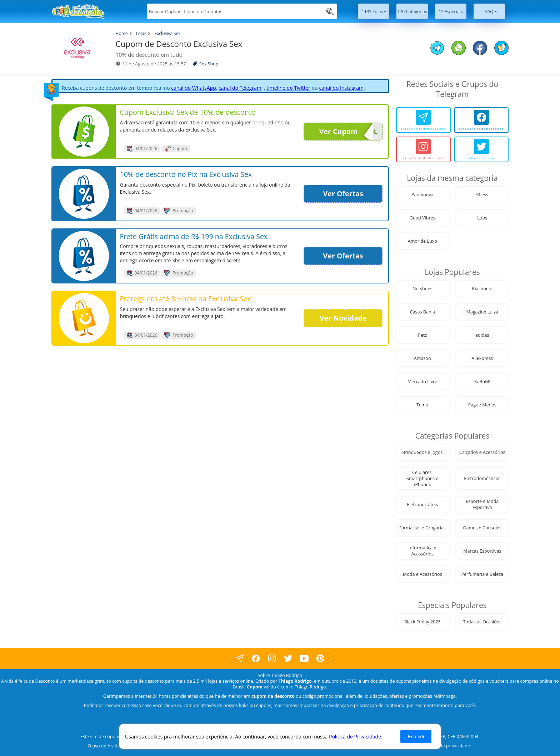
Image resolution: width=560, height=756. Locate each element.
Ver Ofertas (343, 194)
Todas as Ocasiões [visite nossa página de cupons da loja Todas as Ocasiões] (482, 622)
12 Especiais (451, 12)
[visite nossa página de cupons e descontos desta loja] (84, 132)
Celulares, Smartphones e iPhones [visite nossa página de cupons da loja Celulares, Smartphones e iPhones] (422, 478)
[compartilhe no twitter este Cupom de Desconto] (501, 53)
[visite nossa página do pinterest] (320, 658)
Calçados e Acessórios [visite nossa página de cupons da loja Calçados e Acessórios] (482, 452)
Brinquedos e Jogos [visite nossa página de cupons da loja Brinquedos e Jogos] (422, 452)
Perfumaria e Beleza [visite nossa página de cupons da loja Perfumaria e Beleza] (482, 574)
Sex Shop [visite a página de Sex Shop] (209, 64)
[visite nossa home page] (69, 11)
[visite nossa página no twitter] (288, 658)
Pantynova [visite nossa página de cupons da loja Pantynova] (422, 195)
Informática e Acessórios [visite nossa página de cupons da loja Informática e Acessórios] (422, 551)
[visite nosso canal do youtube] (304, 658)
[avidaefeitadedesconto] (423, 120)
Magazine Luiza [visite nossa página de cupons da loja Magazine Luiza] (482, 312)
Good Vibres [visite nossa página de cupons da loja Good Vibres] (422, 218)
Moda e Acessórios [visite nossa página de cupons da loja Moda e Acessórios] (422, 574)
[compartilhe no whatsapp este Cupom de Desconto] (459, 49)
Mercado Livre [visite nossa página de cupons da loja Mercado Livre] (422, 382)
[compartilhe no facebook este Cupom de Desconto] (480, 49)
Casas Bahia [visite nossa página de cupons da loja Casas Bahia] (422, 312)
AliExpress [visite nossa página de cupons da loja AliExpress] (482, 358)
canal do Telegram (240, 88)
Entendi (416, 737)
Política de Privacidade (355, 737)
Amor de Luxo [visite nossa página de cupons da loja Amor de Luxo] (422, 241)
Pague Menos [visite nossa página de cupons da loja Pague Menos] (482, 405)
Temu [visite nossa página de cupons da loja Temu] (422, 405)
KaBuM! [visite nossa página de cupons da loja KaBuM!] (482, 382)
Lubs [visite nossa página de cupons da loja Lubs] (482, 218)
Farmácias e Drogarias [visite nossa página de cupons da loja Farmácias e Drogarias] (422, 528)
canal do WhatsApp (194, 88)
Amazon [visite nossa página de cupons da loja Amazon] (422, 358)
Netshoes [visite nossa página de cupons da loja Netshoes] (422, 289)
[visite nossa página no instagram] (272, 658)
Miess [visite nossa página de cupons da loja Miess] (482, 195)
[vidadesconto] (482, 149)
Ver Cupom (346, 132)
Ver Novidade (343, 318)
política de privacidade (447, 746)
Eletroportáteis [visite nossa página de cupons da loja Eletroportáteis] (422, 505)
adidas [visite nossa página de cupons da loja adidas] (482, 335)
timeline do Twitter (288, 88)
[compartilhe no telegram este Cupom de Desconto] (437, 49)
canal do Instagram (341, 88)
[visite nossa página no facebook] (240, 658)
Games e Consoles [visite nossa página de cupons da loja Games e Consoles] (482, 528)
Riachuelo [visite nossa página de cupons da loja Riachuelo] (482, 289)
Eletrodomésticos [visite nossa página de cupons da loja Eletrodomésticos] (482, 478)
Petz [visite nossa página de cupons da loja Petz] (422, 335)
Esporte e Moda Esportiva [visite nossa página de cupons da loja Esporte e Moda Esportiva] (482, 504)
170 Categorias (412, 12)
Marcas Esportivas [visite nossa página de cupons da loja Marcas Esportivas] (482, 551)
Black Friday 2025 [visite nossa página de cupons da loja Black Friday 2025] (422, 622)
